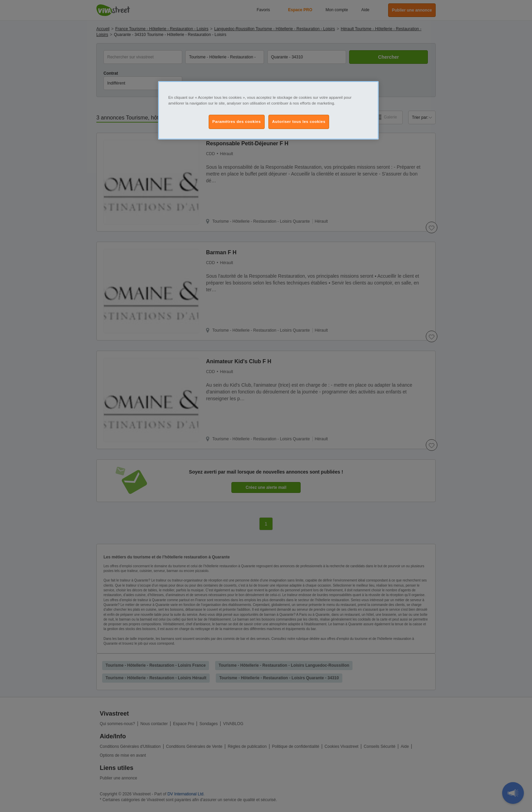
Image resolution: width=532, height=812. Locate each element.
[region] (268, 110)
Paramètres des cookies (237, 122)
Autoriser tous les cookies (299, 122)
